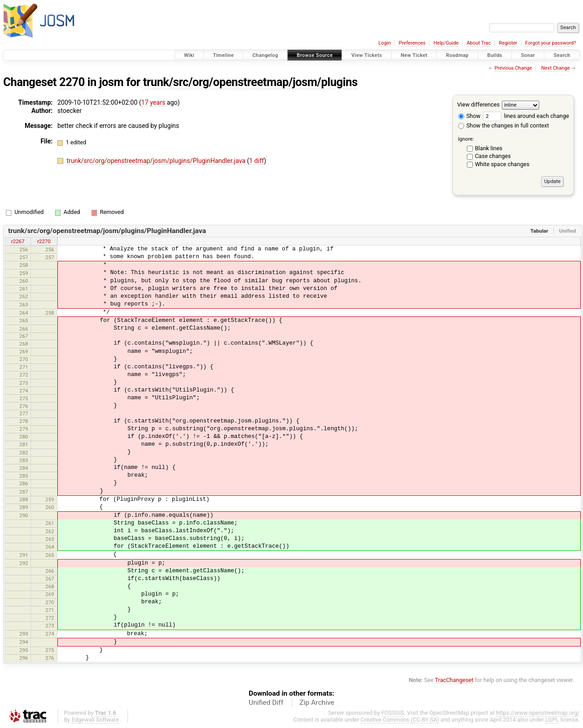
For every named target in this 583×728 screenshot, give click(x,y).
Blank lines (489, 148)
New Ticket (414, 55)
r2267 (18, 241)
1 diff (257, 161)
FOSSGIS (393, 713)
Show (469, 116)
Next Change (555, 68)
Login (385, 43)
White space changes (502, 164)
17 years (153, 102)
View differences (478, 104)
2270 (72, 82)
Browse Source (315, 55)
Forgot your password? (551, 43)
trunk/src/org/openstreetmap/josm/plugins (250, 82)
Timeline (223, 55)
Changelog (265, 55)
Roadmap (457, 55)
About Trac (479, 43)
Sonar (528, 55)
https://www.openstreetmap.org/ (538, 713)
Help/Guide (446, 43)
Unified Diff (266, 703)
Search (562, 55)
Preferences (412, 43)
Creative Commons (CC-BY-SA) (400, 720)
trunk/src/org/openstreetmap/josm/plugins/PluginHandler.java (157, 161)
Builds (495, 55)
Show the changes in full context (504, 125)
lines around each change (526, 116)
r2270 (44, 241)
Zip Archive (317, 703)
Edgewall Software (95, 720)
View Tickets (366, 55)
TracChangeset (454, 680)
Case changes (493, 156)
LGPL (552, 720)
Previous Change (513, 68)
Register (508, 43)
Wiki (189, 55)
